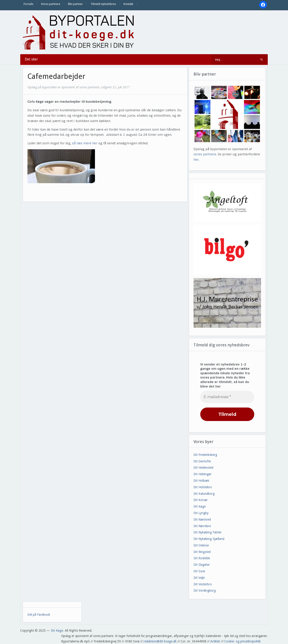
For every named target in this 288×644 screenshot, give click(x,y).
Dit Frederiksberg (205, 455)
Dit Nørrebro (202, 526)
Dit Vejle (199, 578)
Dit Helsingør (202, 474)
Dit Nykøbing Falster (208, 532)
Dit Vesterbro (203, 584)
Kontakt (128, 4)
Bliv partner (75, 4)
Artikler (215, 641)
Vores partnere (51, 4)
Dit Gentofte (202, 461)
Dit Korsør (201, 500)
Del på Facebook (39, 615)
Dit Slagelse (201, 565)
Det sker (31, 59)
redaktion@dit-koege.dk (160, 641)
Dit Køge (200, 506)
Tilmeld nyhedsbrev (103, 4)
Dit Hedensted (203, 468)
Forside (28, 4)
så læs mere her (85, 143)
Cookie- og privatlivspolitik (243, 641)
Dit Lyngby (201, 513)
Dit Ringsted (202, 552)
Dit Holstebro (203, 487)
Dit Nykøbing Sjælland (209, 539)
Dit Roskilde (202, 558)
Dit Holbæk (201, 481)
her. (196, 160)
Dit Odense (201, 545)
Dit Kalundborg (204, 494)
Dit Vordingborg (205, 591)
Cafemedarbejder (56, 76)
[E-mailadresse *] (227, 397)
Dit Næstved (202, 519)
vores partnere (205, 154)
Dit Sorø (199, 571)
